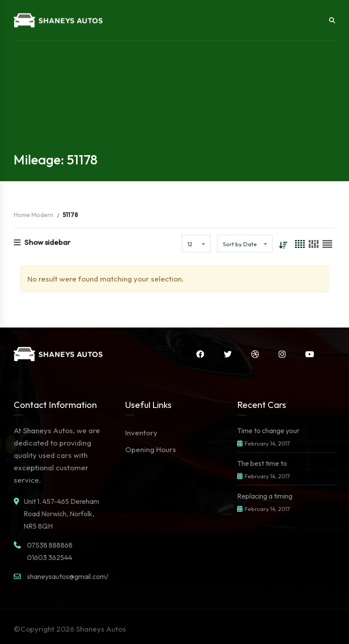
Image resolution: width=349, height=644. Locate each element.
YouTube (310, 354)
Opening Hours (151, 449)
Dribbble (255, 354)
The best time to (262, 463)
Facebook (200, 354)
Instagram (282, 354)
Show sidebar (42, 242)
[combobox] (196, 244)
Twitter (228, 354)
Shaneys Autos (101, 629)
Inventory (141, 433)
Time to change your (268, 431)
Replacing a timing (265, 496)
